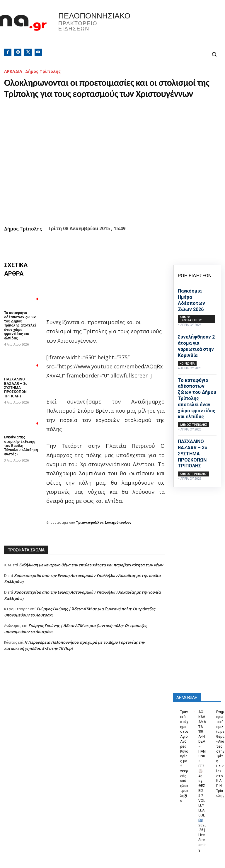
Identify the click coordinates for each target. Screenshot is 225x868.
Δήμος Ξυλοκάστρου (191, 319)
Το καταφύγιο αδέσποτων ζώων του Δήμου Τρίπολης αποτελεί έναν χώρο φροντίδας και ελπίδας (20, 325)
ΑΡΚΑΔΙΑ (13, 71)
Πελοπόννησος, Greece (169, 28)
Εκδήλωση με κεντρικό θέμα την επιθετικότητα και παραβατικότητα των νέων (91, 565)
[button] (214, 54)
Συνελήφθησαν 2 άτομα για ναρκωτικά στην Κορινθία (196, 346)
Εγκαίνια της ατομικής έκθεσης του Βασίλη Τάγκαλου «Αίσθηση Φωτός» (21, 446)
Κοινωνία (187, 363)
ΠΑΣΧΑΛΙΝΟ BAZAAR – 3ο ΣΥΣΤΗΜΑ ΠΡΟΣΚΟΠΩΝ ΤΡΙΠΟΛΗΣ (16, 388)
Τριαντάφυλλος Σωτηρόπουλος (104, 522)
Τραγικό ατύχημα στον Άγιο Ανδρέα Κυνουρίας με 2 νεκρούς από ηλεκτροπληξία (184, 756)
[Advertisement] (84, 707)
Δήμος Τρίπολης (43, 71)
